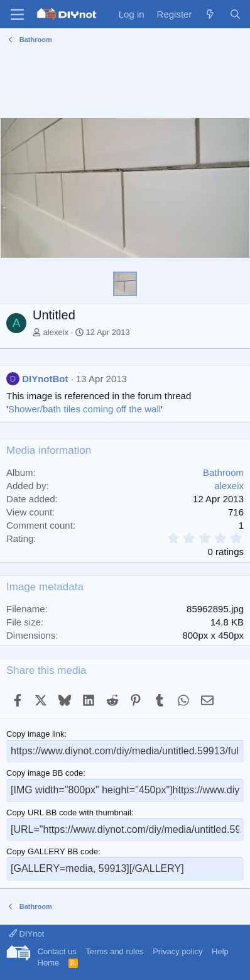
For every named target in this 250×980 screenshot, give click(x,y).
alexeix (56, 332)
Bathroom (223, 472)
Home (49, 963)
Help (220, 951)
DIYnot (26, 934)
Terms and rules (114, 951)
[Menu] (17, 14)
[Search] (235, 14)
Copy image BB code (45, 773)
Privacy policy (177, 951)
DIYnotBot (45, 379)
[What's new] (210, 14)
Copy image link (35, 734)
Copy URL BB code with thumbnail (69, 812)
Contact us (57, 951)
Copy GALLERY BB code (52, 851)
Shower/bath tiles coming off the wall (84, 409)
